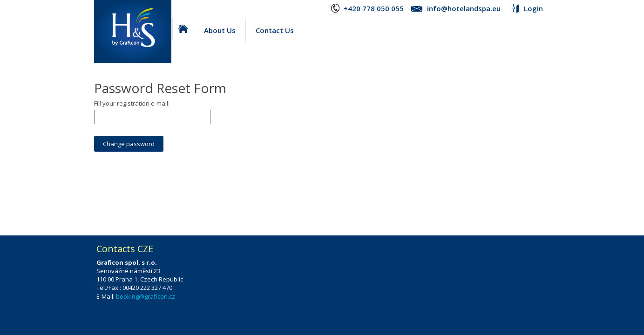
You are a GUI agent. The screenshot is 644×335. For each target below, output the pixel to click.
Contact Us (275, 30)
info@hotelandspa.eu (464, 8)
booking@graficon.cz (146, 296)
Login (533, 8)
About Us (220, 30)
